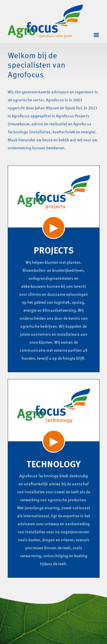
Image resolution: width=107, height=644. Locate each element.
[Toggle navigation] (96, 35)
